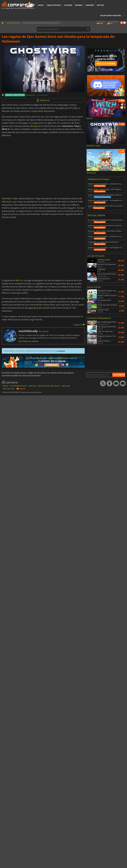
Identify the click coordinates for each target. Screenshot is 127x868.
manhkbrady (31, 95)
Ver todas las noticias (28, 341)
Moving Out (36, 126)
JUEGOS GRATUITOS (15, 95)
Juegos (41, 5)
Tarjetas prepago (54, 5)
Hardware (90, 5)
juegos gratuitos (35, 308)
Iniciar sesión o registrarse (112, 16)
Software (68, 5)
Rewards (79, 5)
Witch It (19, 280)
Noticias (100, 5)
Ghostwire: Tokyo (10, 198)
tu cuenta (61, 351)
